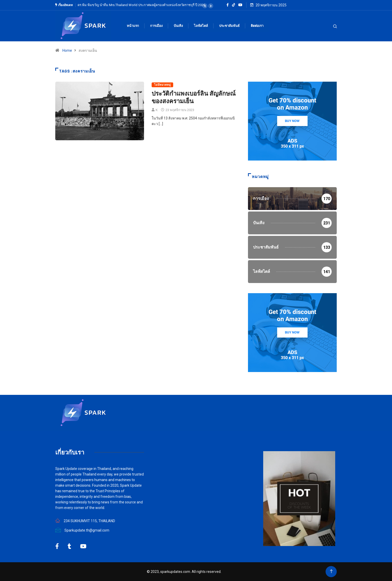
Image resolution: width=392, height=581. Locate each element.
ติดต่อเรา (257, 26)
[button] (205, 6)
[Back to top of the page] (331, 571)
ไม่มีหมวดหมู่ (162, 85)
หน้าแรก (133, 26)
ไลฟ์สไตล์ (201, 26)
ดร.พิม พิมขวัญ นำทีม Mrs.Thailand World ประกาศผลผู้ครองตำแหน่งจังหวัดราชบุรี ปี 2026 (141, 5)
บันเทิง (178, 26)
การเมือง (156, 26)
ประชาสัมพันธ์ (229, 26)
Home (67, 50)
